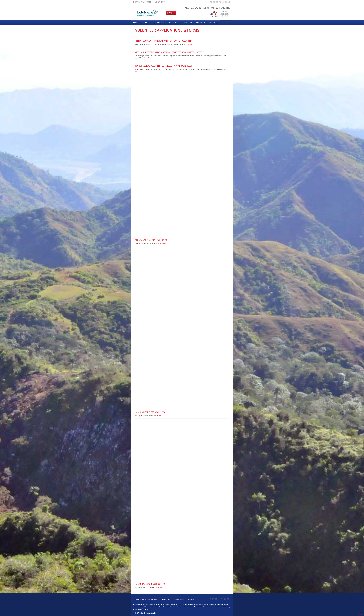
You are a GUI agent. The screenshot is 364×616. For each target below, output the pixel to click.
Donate (171, 13)
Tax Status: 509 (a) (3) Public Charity (143, 599)
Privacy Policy (171, 599)
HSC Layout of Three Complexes (150, 412)
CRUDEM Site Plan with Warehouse (151, 240)
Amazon (226, 2)
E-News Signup (160, 23)
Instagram (211, 2)
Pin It (360, 614)
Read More (190, 44)
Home (135, 23)
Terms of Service (160, 599)
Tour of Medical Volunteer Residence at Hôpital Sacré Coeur (164, 66)
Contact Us (213, 23)
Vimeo (220, 2)
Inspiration (200, 23)
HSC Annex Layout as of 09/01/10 (150, 584)
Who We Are (146, 23)
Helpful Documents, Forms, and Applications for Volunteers (164, 41)
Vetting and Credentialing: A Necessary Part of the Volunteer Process (169, 52)
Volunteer (188, 23)
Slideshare (230, 2)
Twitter (214, 2)
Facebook (209, 2)
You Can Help (175, 23)
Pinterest (223, 2)
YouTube (217, 2)
